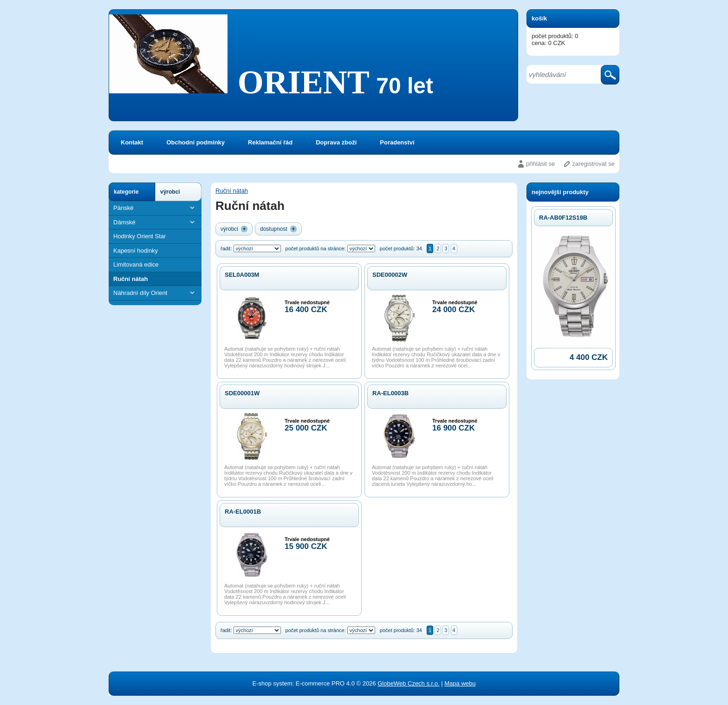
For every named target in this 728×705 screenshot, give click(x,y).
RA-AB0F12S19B (563, 218)
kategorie (126, 192)
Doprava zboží (336, 142)
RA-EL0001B (243, 512)
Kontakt (132, 142)
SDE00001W (242, 393)
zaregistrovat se (593, 164)
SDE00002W (390, 275)
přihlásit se (540, 164)
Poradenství (397, 142)
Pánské (155, 208)
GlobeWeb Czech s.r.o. (408, 683)
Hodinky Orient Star (140, 236)
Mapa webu (460, 683)
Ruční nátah (130, 279)
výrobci (170, 192)
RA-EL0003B (390, 393)
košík (539, 18)
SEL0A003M (242, 275)
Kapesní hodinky (136, 251)
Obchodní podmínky (195, 142)
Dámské (155, 222)
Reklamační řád (270, 142)
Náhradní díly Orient (155, 293)
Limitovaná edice (136, 264)
